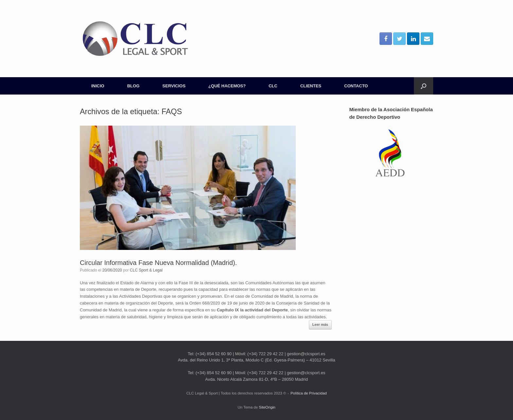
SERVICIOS (174, 86)
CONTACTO (356, 86)
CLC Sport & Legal (146, 270)
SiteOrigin (267, 407)
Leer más (320, 324)
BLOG (133, 86)
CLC (273, 86)
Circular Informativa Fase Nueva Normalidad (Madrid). (158, 263)
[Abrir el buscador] (424, 86)
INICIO (98, 86)
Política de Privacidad (309, 393)
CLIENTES (311, 86)
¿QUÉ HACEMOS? (227, 86)
